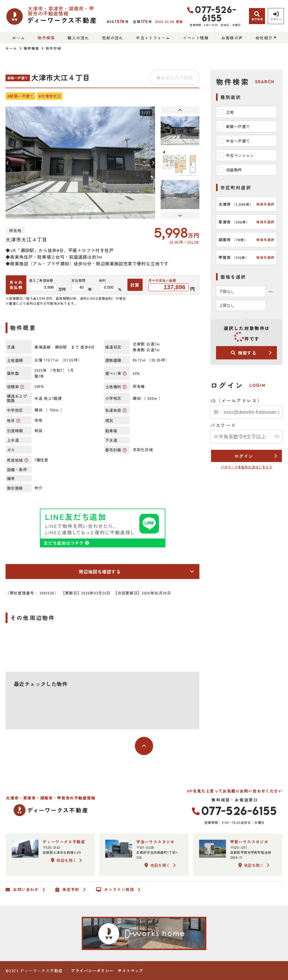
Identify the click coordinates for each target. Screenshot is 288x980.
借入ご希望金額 (41, 280)
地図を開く (64, 860)
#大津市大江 (50, 96)
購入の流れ (78, 38)
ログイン (244, 456)
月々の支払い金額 (162, 280)
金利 (102, 280)
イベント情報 (196, 38)
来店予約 (67, 890)
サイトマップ (130, 971)
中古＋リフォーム (153, 38)
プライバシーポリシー (92, 971)
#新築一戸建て (20, 96)
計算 (135, 285)
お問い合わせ (22, 890)
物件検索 (46, 38)
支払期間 (78, 280)
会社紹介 (264, 38)
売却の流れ (113, 38)
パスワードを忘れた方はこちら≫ (246, 467)
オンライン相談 (115, 890)
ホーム (19, 38)
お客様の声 (232, 38)
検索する (244, 353)
